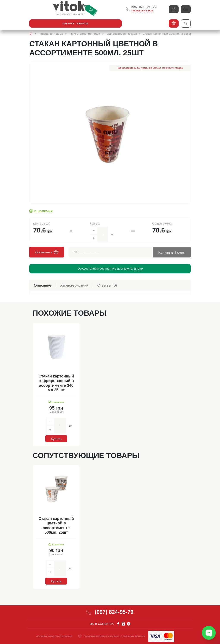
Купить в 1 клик (172, 252)
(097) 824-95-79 (114, 612)
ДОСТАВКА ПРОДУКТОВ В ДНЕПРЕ (54, 636)
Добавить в (47, 252)
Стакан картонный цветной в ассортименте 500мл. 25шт (56, 526)
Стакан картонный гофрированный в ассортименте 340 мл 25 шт (56, 383)
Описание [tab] (42, 285)
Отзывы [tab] (107, 285)
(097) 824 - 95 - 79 (144, 7)
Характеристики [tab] (74, 285)
